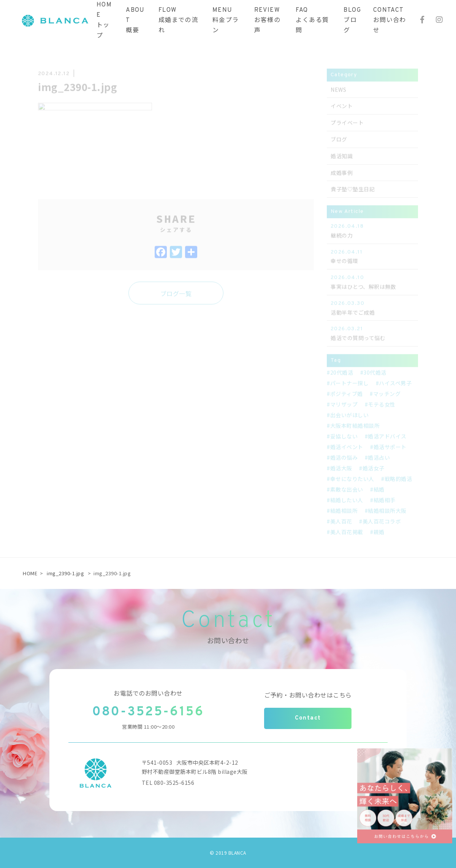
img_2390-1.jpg (65, 573)
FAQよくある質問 (312, 21)
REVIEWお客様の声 (268, 21)
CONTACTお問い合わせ (390, 21)
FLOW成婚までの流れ (178, 21)
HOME (30, 573)
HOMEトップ (104, 21)
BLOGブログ (352, 21)
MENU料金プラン (226, 21)
